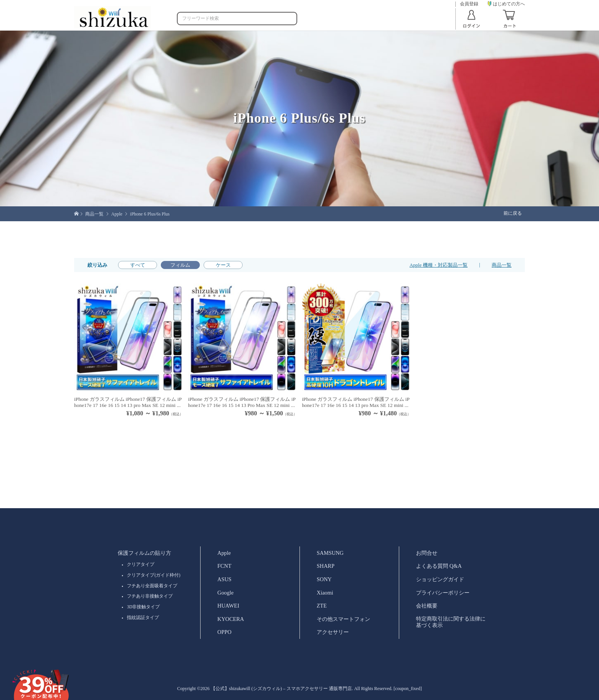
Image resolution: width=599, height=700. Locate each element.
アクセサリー (333, 632)
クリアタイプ (141, 564)
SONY (324, 579)
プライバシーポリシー (443, 593)
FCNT (224, 566)
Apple (224, 553)
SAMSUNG (330, 553)
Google (225, 593)
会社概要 (427, 606)
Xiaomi (325, 593)
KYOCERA (231, 619)
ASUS (224, 579)
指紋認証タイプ (143, 617)
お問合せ (427, 553)
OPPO (224, 632)
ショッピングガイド (440, 579)
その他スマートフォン (343, 619)
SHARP (325, 566)
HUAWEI (228, 606)
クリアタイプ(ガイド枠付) (154, 575)
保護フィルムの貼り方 (144, 553)
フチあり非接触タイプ (150, 596)
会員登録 (469, 4)
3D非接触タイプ (143, 607)
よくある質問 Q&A (439, 566)
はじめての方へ (506, 4)
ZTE (322, 606)
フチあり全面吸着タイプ (152, 586)
